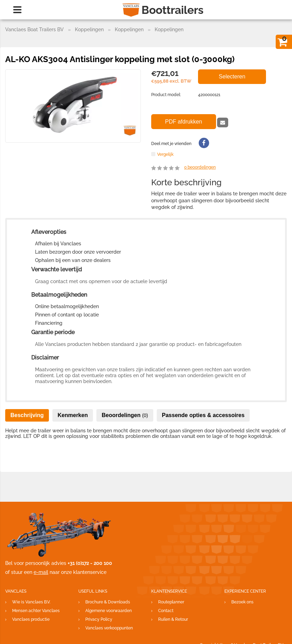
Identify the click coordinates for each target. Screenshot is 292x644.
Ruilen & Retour (173, 619)
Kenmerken (73, 415)
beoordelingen (200, 167)
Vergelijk (165, 154)
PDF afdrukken (184, 122)
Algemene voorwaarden (109, 611)
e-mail (41, 572)
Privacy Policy (99, 619)
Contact (166, 611)
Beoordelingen (125, 415)
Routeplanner (171, 602)
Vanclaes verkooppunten (109, 628)
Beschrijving (27, 415)
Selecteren (232, 77)
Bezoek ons (242, 602)
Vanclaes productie (31, 619)
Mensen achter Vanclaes (36, 611)
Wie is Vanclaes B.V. (31, 602)
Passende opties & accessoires (203, 415)
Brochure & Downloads (108, 602)
